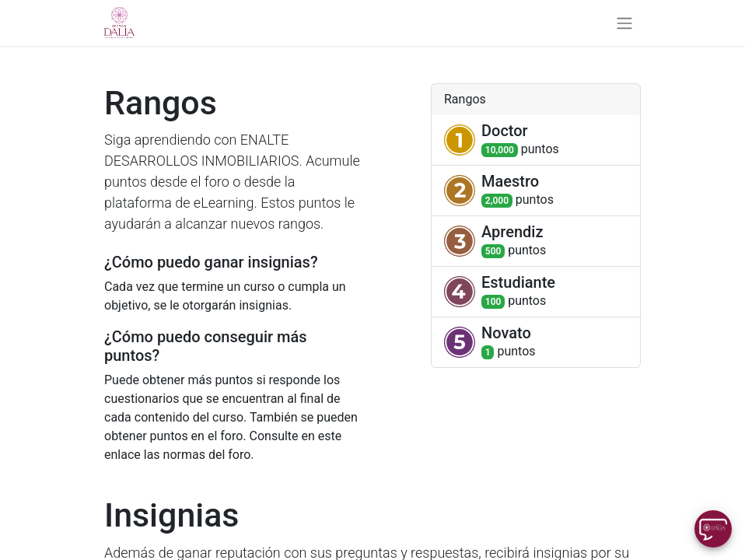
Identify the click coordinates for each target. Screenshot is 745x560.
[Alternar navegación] (624, 23)
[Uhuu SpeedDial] (713, 529)
